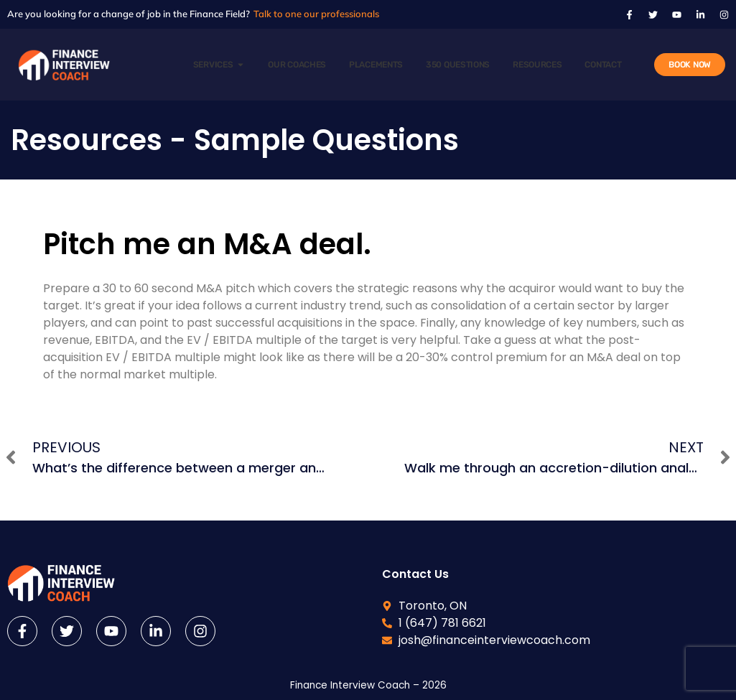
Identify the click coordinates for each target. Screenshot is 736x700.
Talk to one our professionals (316, 14)
